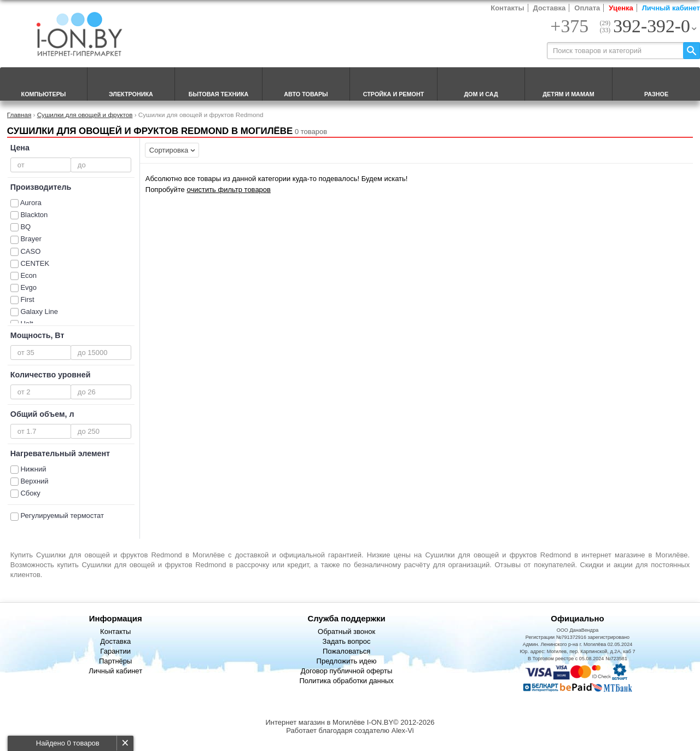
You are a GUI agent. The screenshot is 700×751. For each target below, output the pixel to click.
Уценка (621, 8)
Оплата (587, 8)
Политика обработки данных (346, 681)
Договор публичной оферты (347, 671)
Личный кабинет (671, 8)
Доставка (550, 8)
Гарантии (115, 651)
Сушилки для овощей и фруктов (85, 115)
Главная (19, 115)
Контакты (507, 8)
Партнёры (115, 661)
